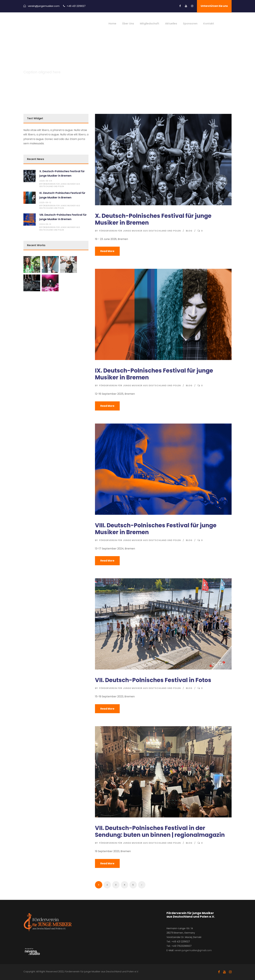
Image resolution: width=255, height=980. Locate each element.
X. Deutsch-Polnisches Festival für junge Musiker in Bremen (153, 219)
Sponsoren (190, 24)
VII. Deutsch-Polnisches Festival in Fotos (153, 680)
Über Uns (128, 24)
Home (112, 24)
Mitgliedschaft (150, 24)
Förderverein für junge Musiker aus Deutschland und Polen (140, 231)
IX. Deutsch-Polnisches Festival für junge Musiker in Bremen (154, 374)
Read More (107, 251)
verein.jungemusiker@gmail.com (193, 950)
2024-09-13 (45, 224)
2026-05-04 (46, 181)
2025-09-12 (45, 202)
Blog (189, 231)
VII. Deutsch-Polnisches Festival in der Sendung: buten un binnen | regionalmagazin (160, 831)
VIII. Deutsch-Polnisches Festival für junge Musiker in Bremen (156, 529)
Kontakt (209, 24)
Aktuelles (171, 24)
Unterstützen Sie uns (214, 6)
